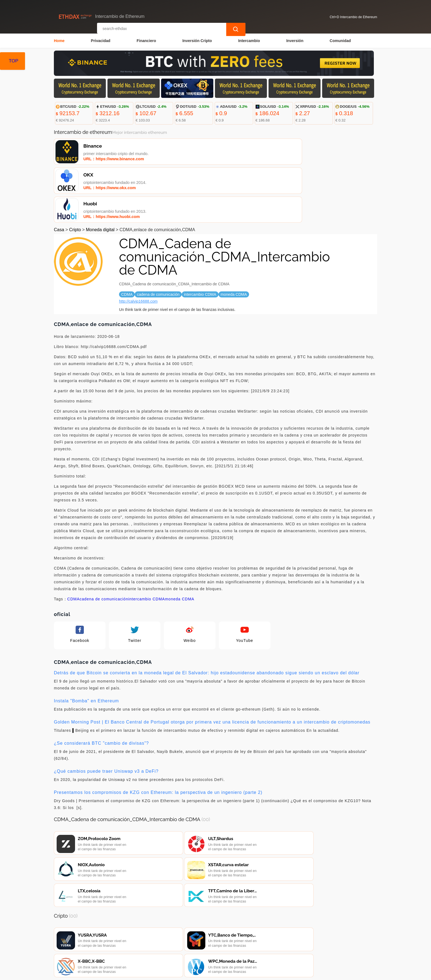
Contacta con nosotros (131, 947)
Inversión (295, 40)
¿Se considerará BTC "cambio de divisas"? (101, 688)
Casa (59, 175)
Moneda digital (100, 175)
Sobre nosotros (174, 947)
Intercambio (249, 40)
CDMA (74, 544)
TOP (14, 61)
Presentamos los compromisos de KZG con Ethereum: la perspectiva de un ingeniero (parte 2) (158, 738)
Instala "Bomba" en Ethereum (86, 646)
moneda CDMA (180, 544)
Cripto (75, 175)
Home (59, 40)
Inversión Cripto (197, 40)
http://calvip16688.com (138, 247)
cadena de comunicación (104, 544)
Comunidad (340, 40)
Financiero (146, 40)
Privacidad (101, 40)
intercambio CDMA (147, 544)
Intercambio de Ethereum (161, 973)
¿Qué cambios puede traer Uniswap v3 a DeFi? (106, 717)
